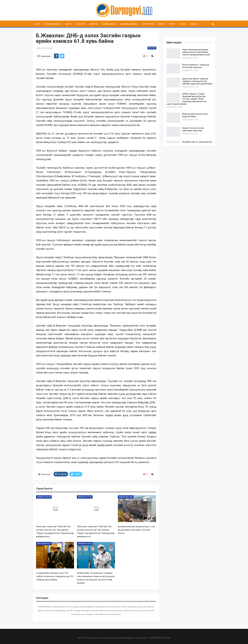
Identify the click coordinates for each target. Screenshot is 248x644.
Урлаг (161, 24)
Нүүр (37, 24)
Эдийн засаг (109, 24)
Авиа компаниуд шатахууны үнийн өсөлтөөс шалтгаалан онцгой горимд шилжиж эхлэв (196, 52)
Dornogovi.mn (94, 638)
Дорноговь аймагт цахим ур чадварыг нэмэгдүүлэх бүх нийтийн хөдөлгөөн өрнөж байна (197, 81)
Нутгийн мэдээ (53, 24)
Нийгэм (93, 24)
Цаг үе (69, 24)
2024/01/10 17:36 (85, 497)
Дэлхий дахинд (129, 24)
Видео (194, 24)
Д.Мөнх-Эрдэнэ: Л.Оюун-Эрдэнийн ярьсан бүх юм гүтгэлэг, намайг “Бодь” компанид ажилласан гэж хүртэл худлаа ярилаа (186, 99)
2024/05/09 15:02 (85, 544)
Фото (183, 24)
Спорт (172, 24)
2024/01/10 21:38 (44, 497)
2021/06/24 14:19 (44, 544)
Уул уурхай (148, 24)
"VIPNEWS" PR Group (160, 638)
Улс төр (81, 24)
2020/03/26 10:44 (126, 497)
